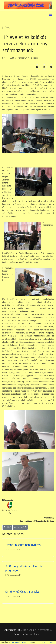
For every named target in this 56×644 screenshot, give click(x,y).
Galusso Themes (34, 634)
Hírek (4, 58)
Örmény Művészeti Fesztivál (23, 592)
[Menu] (51, 14)
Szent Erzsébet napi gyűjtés (23, 545)
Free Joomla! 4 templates (37, 630)
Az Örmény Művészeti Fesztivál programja (25, 568)
